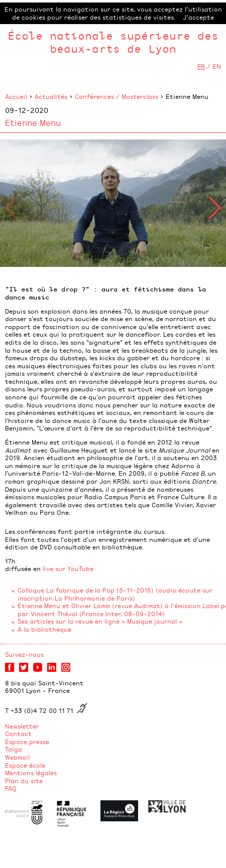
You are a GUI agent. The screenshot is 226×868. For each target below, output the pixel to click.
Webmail (17, 757)
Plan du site (24, 781)
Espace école (25, 765)
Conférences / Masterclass (117, 96)
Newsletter (22, 726)
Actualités (51, 96)
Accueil (16, 96)
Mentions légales (31, 773)
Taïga (14, 749)
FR (201, 66)
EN (217, 66)
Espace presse (27, 742)
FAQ (11, 788)
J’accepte (198, 17)
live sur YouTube (68, 568)
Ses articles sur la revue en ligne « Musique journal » (100, 621)
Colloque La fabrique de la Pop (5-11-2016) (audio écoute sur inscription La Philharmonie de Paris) (115, 594)
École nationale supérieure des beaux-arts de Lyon (113, 42)
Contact (18, 734)
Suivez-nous (24, 654)
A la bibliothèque (44, 629)
